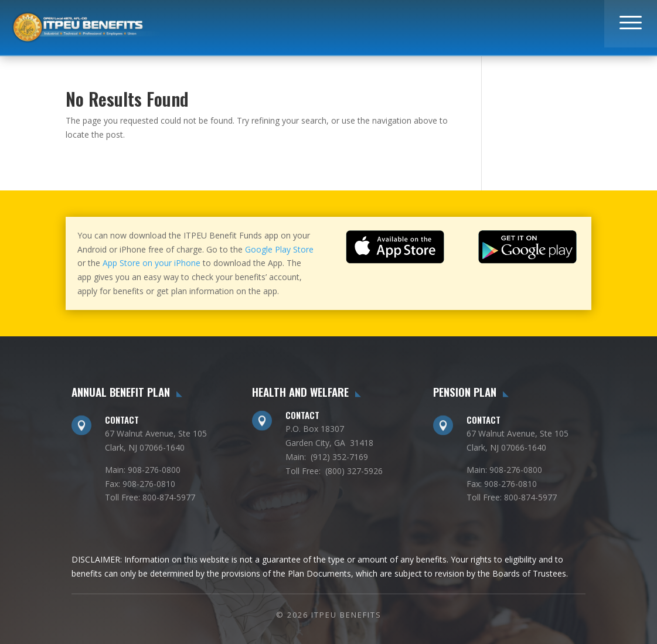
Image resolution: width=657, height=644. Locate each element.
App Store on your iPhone (152, 263)
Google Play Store (279, 249)
